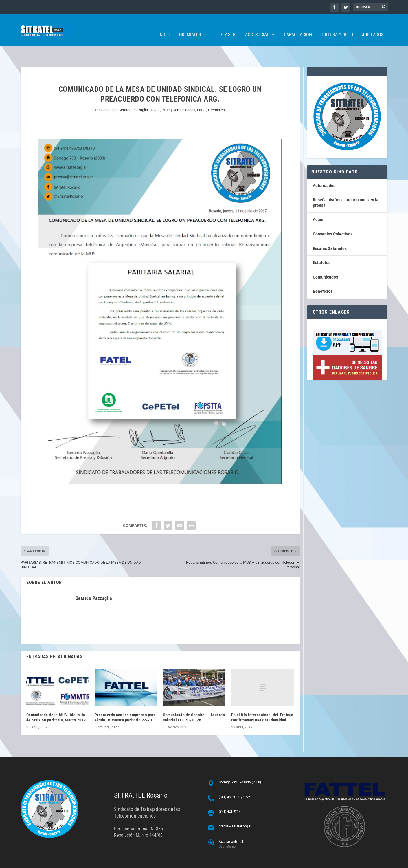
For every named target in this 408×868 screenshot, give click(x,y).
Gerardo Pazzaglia (133, 92)
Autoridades (324, 168)
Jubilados (373, 26)
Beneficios (323, 273)
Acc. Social (257, 26)
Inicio (165, 26)
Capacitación (298, 26)
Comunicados (184, 92)
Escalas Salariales (330, 230)
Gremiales (190, 26)
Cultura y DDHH (337, 26)
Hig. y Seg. (226, 26)
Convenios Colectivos (333, 216)
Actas (318, 202)
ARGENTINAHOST (50, 861)
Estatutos (322, 245)
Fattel (202, 92)
